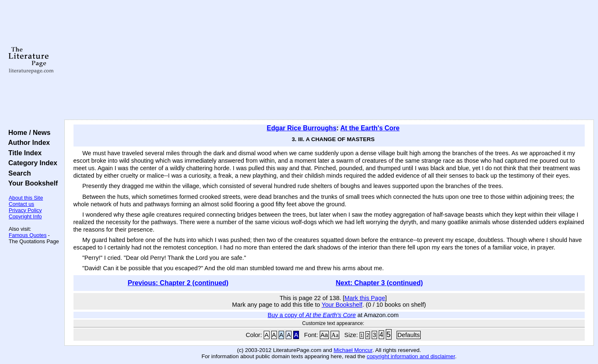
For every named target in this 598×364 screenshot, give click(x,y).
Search (18, 173)
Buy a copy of (312, 315)
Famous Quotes (28, 235)
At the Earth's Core (370, 128)
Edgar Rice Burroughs (301, 128)
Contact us (21, 204)
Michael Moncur (353, 350)
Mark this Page (365, 298)
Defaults (409, 335)
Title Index (23, 153)
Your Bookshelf (31, 183)
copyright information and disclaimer (411, 356)
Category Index (31, 163)
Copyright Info (25, 216)
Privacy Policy (25, 210)
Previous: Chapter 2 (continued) (178, 283)
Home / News (28, 132)
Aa (324, 335)
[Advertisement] (329, 60)
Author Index (27, 142)
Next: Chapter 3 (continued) (380, 283)
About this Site (26, 198)
